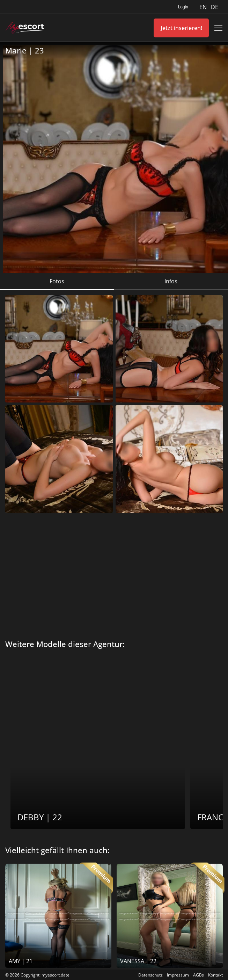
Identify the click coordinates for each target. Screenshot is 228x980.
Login (183, 7)
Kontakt (215, 975)
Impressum (178, 975)
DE (215, 7)
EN (204, 7)
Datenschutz (150, 975)
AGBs (198, 975)
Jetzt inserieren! (181, 28)
